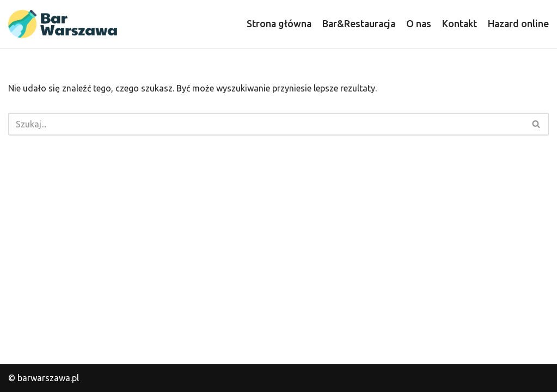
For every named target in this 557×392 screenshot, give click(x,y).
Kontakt (460, 24)
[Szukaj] (266, 124)
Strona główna (279, 24)
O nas (419, 24)
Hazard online (518, 24)
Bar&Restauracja (359, 24)
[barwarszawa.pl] (63, 24)
